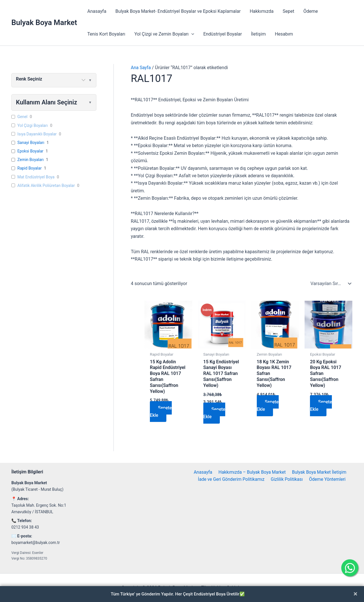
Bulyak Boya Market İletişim (318, 472)
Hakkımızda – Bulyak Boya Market (251, 472)
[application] (191, 34)
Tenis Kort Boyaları (106, 34)
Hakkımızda (262, 11)
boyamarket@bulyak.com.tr (36, 543)
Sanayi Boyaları (31, 143)
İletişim (258, 34)
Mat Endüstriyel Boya (36, 177)
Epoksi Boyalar (30, 151)
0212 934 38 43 (25, 527)
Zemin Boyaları (31, 160)
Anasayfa (97, 11)
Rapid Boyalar (29, 168)
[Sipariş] (330, 284)
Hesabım (284, 34)
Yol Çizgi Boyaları (33, 125)
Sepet (288, 11)
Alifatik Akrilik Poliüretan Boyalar (46, 186)
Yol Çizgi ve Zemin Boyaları (164, 34)
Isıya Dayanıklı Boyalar (37, 134)
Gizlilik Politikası (287, 480)
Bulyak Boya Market (44, 22)
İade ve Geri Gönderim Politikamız (232, 480)
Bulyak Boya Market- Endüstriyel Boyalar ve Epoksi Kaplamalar (178, 11)
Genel (22, 117)
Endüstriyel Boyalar (223, 34)
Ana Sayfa (141, 68)
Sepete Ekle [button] (161, 412)
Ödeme (311, 11)
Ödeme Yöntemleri (327, 480)
